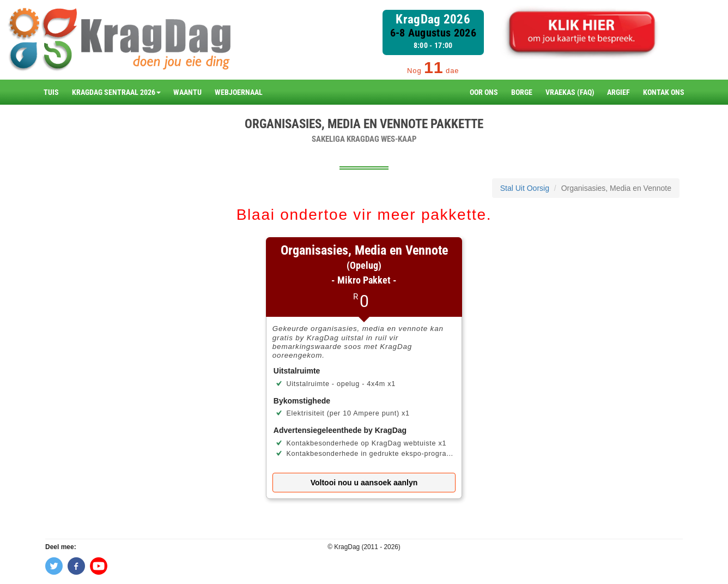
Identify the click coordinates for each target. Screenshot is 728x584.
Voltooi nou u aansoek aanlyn (364, 483)
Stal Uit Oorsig (525, 188)
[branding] (119, 39)
